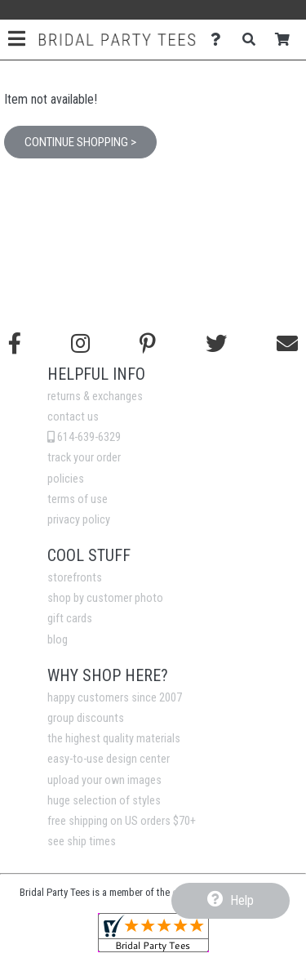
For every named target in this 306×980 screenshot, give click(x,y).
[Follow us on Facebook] (15, 344)
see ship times (82, 842)
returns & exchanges (95, 396)
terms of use (78, 499)
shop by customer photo (105, 598)
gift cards (70, 619)
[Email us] (287, 344)
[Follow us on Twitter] (216, 344)
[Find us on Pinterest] (148, 344)
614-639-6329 (84, 437)
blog (58, 640)
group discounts (86, 718)
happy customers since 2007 (115, 698)
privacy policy (79, 520)
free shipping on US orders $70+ (122, 821)
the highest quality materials (114, 739)
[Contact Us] (220, 40)
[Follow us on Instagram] (80, 344)
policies (66, 479)
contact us (73, 417)
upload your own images (104, 780)
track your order (84, 458)
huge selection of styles (104, 801)
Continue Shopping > (80, 142)
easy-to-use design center (109, 759)
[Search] (253, 40)
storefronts (75, 578)
